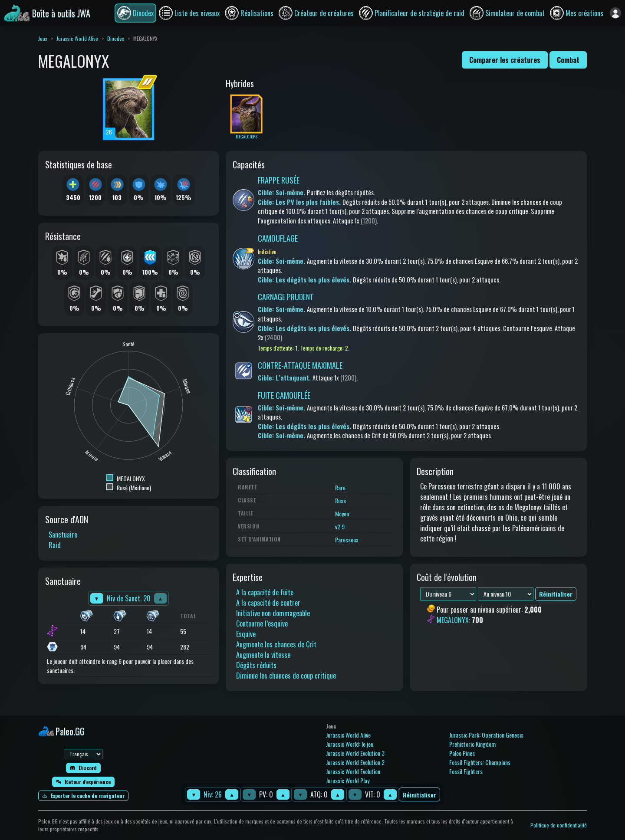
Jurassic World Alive (77, 38)
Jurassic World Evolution (353, 771)
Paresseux (347, 540)
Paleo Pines (462, 753)
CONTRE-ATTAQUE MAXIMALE (300, 365)
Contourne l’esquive (262, 623)
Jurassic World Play (348, 780)
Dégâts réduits (256, 665)
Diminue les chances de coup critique (286, 676)
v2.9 (340, 527)
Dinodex (116, 38)
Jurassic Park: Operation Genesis (486, 735)
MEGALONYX (453, 620)
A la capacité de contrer (268, 603)
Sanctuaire (63, 535)
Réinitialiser (419, 795)
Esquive (246, 634)
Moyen (342, 514)
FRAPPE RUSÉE (279, 180)
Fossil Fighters (466, 771)
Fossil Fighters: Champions (480, 762)
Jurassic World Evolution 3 (355, 753)
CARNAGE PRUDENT (286, 297)
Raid (55, 545)
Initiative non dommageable (273, 613)
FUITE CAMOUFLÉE (284, 395)
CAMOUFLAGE (278, 238)
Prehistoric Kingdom (472, 744)
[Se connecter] (615, 13)
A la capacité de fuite (265, 592)
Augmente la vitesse (263, 655)
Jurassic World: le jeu (350, 744)
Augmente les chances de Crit (276, 644)
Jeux (43, 38)
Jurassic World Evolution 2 (355, 762)
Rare (340, 487)
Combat (568, 60)
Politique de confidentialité (559, 825)
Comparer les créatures (505, 60)
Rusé (340, 500)
